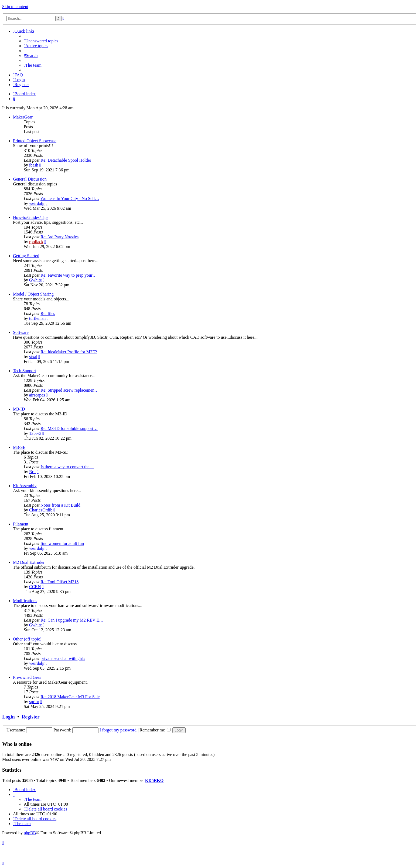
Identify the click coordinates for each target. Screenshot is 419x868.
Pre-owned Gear (27, 677)
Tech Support (25, 371)
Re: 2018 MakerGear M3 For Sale (70, 697)
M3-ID (19, 409)
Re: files (48, 313)
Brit (33, 472)
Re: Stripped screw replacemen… (69, 390)
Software (21, 332)
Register (30, 717)
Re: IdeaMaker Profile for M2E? (69, 352)
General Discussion (30, 179)
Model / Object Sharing (33, 294)
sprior (34, 702)
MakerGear (23, 117)
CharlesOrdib (41, 510)
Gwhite (35, 280)
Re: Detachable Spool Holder (66, 160)
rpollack (36, 242)
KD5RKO (154, 780)
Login (8, 717)
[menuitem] (41, 41)
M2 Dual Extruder (29, 562)
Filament (21, 524)
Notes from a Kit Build (60, 505)
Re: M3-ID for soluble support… (69, 428)
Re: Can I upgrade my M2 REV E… (72, 620)
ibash (34, 165)
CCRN (35, 587)
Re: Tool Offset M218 (59, 582)
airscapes (37, 395)
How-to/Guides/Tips (31, 217)
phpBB (30, 833)
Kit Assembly (25, 486)
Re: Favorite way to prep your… (69, 275)
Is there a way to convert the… (67, 467)
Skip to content (15, 7)
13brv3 (35, 433)
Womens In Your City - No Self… (70, 199)
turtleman (37, 318)
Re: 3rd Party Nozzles (59, 237)
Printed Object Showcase (35, 141)
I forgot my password (118, 730)
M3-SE (19, 447)
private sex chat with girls (63, 658)
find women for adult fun (62, 543)
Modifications (25, 601)
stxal (33, 357)
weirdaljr (37, 203)
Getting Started (26, 256)
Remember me (155, 730)
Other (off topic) (27, 639)
